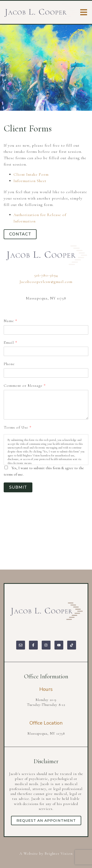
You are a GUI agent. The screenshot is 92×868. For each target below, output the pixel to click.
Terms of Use (17, 427)
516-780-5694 (46, 275)
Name (10, 321)
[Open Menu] (84, 12)
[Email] (21, 645)
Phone (9, 364)
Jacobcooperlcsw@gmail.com (46, 282)
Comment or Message (25, 386)
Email (10, 342)
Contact (20, 234)
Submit (18, 487)
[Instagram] (46, 645)
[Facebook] (33, 645)
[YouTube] (59, 645)
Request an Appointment (46, 821)
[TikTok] (72, 645)
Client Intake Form (31, 174)
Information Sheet (30, 181)
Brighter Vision (59, 853)
